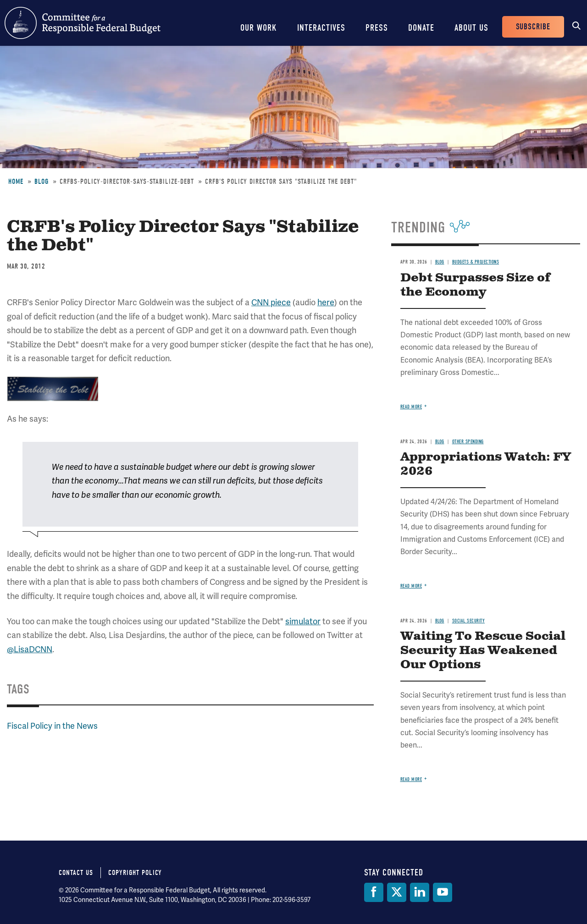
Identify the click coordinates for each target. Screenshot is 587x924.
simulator (303, 621)
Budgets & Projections (476, 262)
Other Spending (468, 442)
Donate (421, 28)
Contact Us (76, 873)
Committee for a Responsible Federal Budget (83, 23)
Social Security (469, 621)
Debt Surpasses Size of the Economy (475, 285)
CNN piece (271, 302)
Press (377, 28)
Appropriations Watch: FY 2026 (486, 464)
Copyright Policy (135, 873)
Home (16, 181)
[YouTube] (443, 892)
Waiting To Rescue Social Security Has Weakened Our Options (483, 651)
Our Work (259, 28)
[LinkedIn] (420, 892)
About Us (471, 28)
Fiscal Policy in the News (52, 726)
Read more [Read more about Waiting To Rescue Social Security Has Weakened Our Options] (411, 779)
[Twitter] (397, 892)
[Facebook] (374, 892)
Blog (42, 181)
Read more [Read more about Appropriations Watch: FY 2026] (411, 586)
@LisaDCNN (30, 649)
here (326, 302)
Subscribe (533, 27)
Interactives (321, 28)
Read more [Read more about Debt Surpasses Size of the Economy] (411, 407)
